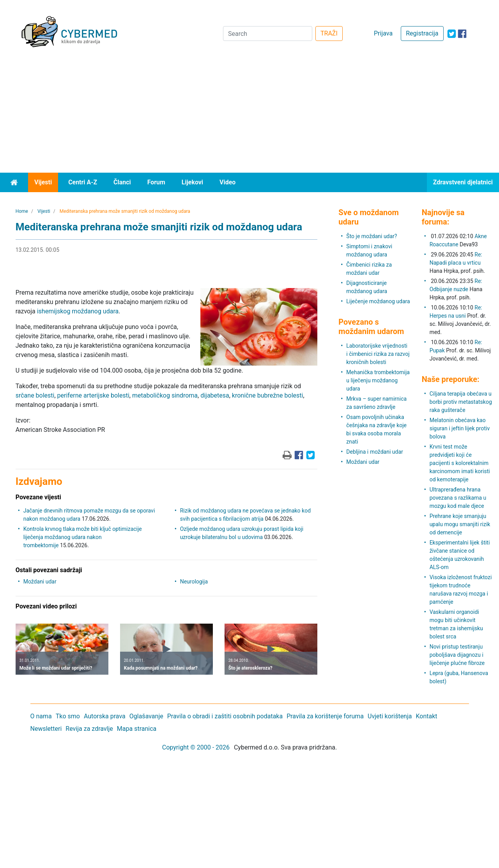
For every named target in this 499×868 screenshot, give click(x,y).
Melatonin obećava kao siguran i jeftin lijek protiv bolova (460, 428)
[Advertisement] (249, 114)
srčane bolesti (35, 395)
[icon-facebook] (462, 34)
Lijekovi (192, 182)
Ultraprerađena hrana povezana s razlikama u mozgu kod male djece (458, 498)
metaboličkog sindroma (165, 395)
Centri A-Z (83, 182)
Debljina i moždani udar (374, 452)
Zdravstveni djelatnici (463, 182)
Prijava (383, 33)
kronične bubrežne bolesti (268, 395)
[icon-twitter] (452, 34)
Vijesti (43, 182)
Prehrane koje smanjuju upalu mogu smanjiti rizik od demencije (460, 524)
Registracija (422, 33)
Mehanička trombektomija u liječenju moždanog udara (378, 380)
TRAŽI (329, 33)
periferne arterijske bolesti (93, 395)
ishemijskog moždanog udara (78, 311)
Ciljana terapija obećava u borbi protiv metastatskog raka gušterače (461, 402)
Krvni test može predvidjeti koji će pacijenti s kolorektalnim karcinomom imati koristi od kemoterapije (460, 463)
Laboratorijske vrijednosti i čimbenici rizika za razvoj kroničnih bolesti (378, 354)
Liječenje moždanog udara (378, 301)
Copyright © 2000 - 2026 (196, 747)
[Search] (268, 34)
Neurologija (194, 582)
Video (227, 182)
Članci (122, 182)
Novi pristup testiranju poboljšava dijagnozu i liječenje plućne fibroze (457, 655)
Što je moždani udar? (372, 236)
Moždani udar (40, 582)
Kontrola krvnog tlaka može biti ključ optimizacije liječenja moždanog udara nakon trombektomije (83, 537)
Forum (156, 182)
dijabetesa (215, 395)
